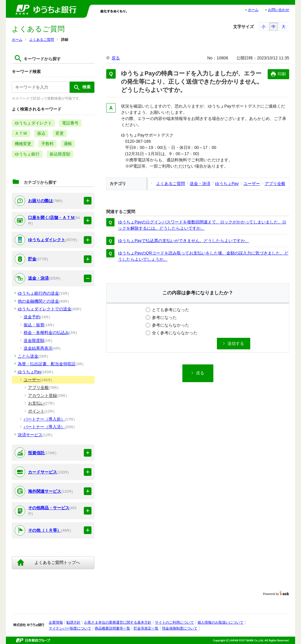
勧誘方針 (73, 622)
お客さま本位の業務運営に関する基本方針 (118, 622)
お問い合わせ (279, 10)
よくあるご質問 (42, 40)
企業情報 (56, 622)
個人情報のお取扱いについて (220, 622)
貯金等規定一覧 (146, 628)
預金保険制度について (180, 628)
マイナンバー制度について (70, 628)
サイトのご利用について (174, 622)
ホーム (253, 10)
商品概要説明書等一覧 (112, 628)
